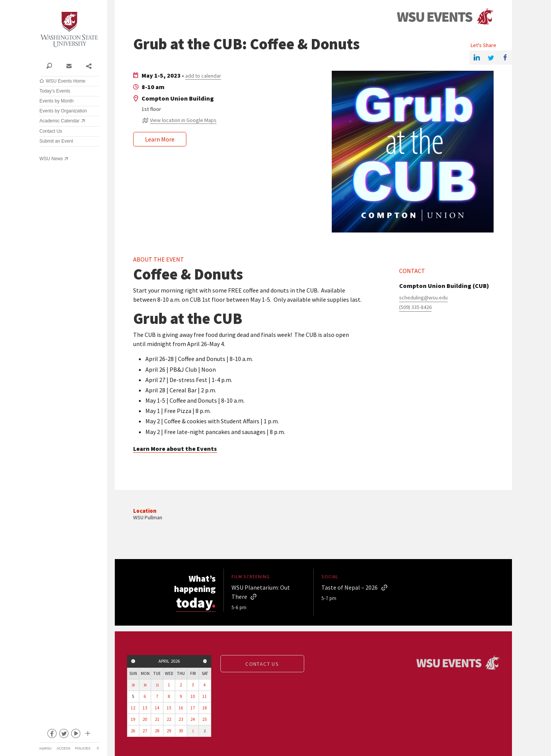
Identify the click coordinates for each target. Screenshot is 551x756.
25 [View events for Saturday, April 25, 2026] (205, 719)
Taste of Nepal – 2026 (350, 587)
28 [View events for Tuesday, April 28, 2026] (157, 731)
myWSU (46, 748)
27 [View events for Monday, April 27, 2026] (145, 731)
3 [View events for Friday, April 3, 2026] (193, 685)
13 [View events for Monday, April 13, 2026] (145, 708)
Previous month (133, 661)
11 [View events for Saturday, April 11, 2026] (205, 696)
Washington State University (69, 30)
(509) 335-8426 (415, 307)
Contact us (262, 664)
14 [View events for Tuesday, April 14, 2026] (157, 708)
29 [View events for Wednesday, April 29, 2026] (169, 731)
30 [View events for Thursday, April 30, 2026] (181, 731)
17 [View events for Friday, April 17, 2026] (193, 708)
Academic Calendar (60, 121)
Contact (69, 65)
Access (63, 748)
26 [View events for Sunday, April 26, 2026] (133, 731)
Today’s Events (55, 91)
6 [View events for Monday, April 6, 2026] (145, 696)
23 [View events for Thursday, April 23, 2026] (181, 719)
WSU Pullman (148, 517)
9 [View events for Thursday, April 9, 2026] (181, 696)
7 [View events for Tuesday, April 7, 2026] (157, 696)
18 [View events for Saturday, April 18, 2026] (205, 708)
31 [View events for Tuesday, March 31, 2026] (157, 685)
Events (445, 17)
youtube (75, 735)
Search (49, 65)
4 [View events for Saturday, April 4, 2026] (205, 685)
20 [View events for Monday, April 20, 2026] (145, 719)
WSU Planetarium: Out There (261, 592)
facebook (52, 735)
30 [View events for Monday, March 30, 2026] (145, 685)
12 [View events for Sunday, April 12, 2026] (133, 708)
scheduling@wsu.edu (423, 298)
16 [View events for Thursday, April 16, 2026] (181, 708)
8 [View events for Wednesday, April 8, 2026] (169, 696)
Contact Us (51, 131)
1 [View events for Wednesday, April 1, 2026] (169, 685)
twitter (64, 735)
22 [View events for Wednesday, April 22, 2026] (169, 719)
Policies (83, 748)
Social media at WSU (87, 735)
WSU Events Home (66, 81)
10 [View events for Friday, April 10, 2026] (193, 696)
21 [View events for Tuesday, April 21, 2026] (157, 719)
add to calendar (203, 76)
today (198, 601)
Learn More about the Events (175, 449)
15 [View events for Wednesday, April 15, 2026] (169, 708)
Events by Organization (63, 111)
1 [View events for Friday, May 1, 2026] (193, 731)
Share (89, 65)
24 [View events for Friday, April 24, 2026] (193, 719)
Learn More (160, 139)
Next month (205, 661)
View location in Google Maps (183, 120)
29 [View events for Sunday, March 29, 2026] (133, 685)
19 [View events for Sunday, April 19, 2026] (133, 719)
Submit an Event (56, 141)
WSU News (51, 159)
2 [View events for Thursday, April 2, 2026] (181, 685)
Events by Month (56, 101)
